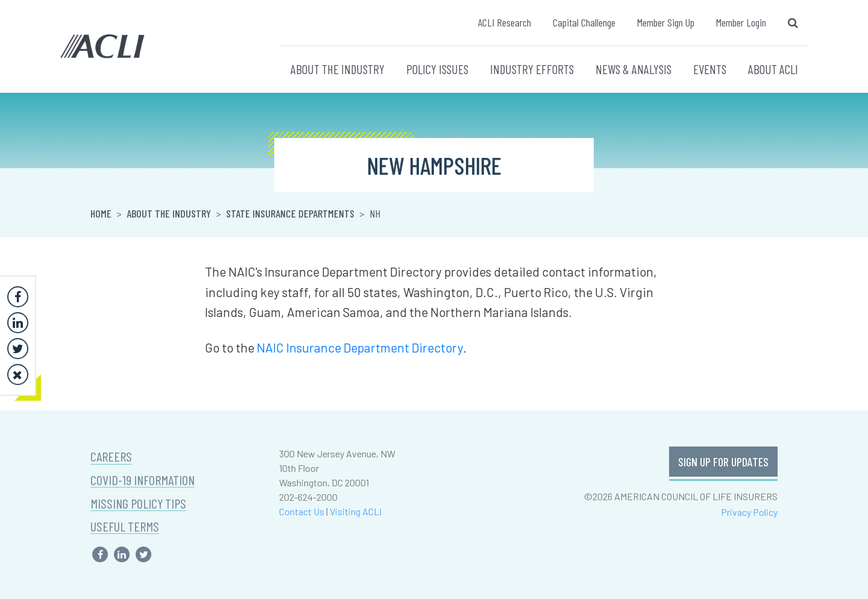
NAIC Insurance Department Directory (360, 347)
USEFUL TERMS (125, 526)
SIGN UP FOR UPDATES (723, 462)
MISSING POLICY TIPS (138, 503)
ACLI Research (505, 22)
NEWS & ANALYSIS (634, 69)
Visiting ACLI (356, 511)
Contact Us (302, 511)
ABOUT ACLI (773, 69)
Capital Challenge (584, 22)
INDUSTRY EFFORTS (532, 69)
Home (101, 213)
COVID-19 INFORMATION (143, 480)
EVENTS (710, 69)
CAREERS (111, 456)
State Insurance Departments (290, 213)
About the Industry (169, 213)
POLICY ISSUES (437, 69)
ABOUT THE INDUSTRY (338, 69)
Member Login (741, 22)
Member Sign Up (666, 22)
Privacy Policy (749, 512)
